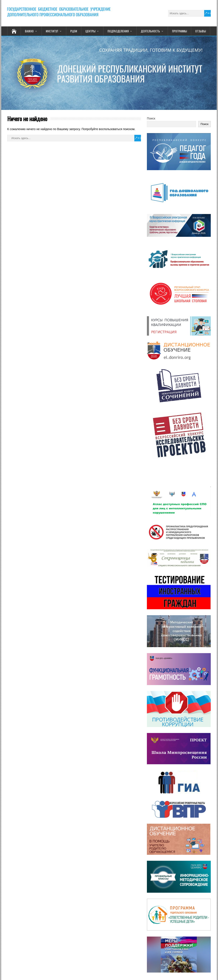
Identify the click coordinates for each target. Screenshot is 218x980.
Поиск (151, 118)
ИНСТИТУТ (52, 31)
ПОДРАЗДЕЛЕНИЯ (118, 31)
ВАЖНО (29, 31)
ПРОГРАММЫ (179, 31)
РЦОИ (74, 31)
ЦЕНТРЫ (90, 31)
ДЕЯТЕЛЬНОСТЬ (150, 31)
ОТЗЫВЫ (201, 31)
